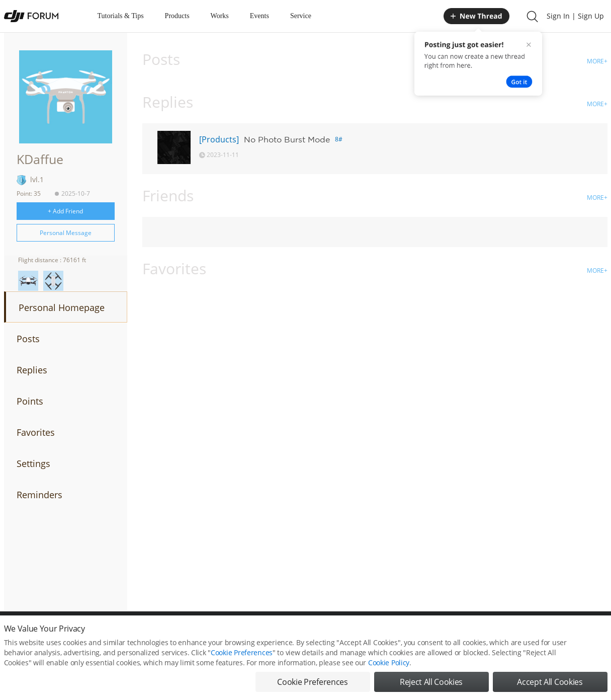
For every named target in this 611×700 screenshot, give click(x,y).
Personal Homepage (62, 307)
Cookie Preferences (242, 654)
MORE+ (597, 61)
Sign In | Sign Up (575, 16)
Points (30, 401)
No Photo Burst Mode (287, 139)
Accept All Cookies (550, 684)
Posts (28, 339)
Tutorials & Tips (121, 16)
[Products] (219, 139)
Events (259, 16)
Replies (32, 370)
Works (220, 16)
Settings (33, 463)
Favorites (36, 432)
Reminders (39, 495)
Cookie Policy (389, 665)
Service (301, 16)
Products (177, 16)
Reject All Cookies (431, 684)
